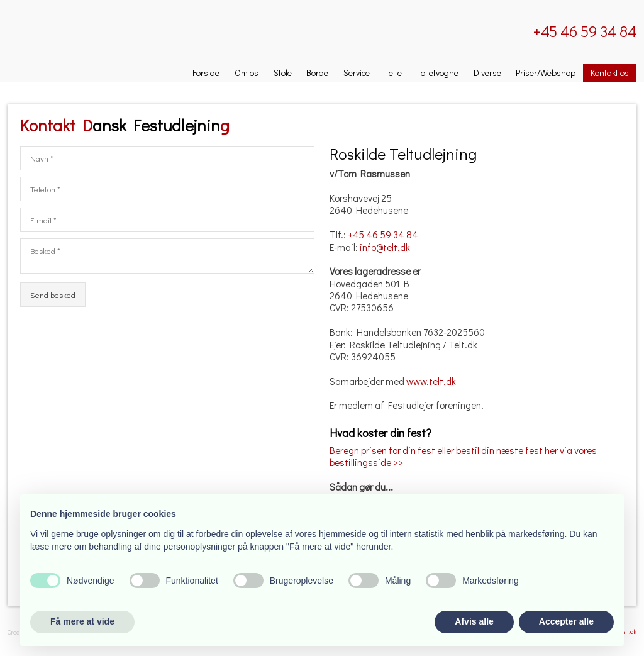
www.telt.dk (431, 381)
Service (357, 73)
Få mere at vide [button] (82, 621)
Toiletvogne (438, 73)
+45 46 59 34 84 (383, 235)
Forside (206, 73)
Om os (247, 73)
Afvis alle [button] (474, 621)
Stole (283, 73)
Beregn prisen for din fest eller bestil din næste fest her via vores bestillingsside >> (463, 456)
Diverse (487, 73)
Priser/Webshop (546, 73)
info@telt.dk (385, 247)
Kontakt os (610, 73)
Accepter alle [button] (566, 621)
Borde (317, 73)
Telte (393, 73)
